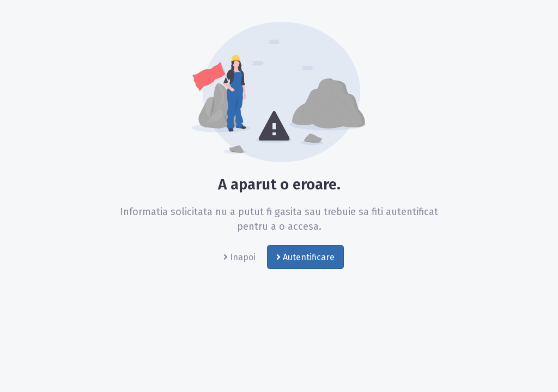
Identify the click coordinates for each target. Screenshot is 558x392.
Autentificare (305, 257)
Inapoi (239, 257)
